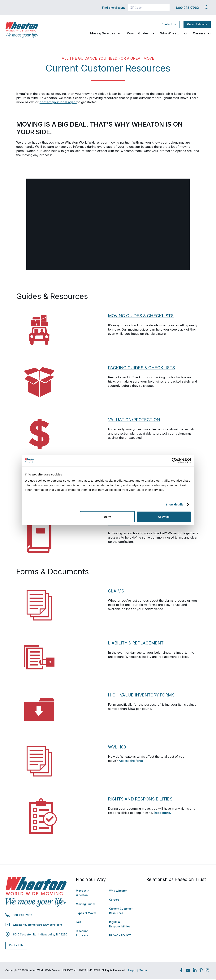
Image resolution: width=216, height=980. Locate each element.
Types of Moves (86, 914)
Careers (199, 34)
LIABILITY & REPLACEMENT (137, 644)
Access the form (131, 761)
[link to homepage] (24, 30)
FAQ (78, 923)
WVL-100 (117, 748)
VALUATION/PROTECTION (135, 420)
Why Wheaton (171, 34)
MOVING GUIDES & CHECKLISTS (141, 316)
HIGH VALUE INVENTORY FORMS (142, 696)
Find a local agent (113, 8)
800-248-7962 (187, 8)
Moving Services (103, 34)
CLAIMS (116, 592)
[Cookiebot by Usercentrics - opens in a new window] (174, 461)
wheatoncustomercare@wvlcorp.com (37, 926)
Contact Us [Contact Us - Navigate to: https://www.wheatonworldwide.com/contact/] (169, 25)
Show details (175, 504)
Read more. (162, 813)
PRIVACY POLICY (120, 936)
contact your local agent (58, 103)
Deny (108, 516)
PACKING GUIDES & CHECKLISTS (142, 368)
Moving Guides (138, 34)
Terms (143, 971)
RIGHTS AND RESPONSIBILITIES (141, 800)
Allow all (164, 516)
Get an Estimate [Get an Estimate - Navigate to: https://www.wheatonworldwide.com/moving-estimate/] (197, 25)
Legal (132, 971)
